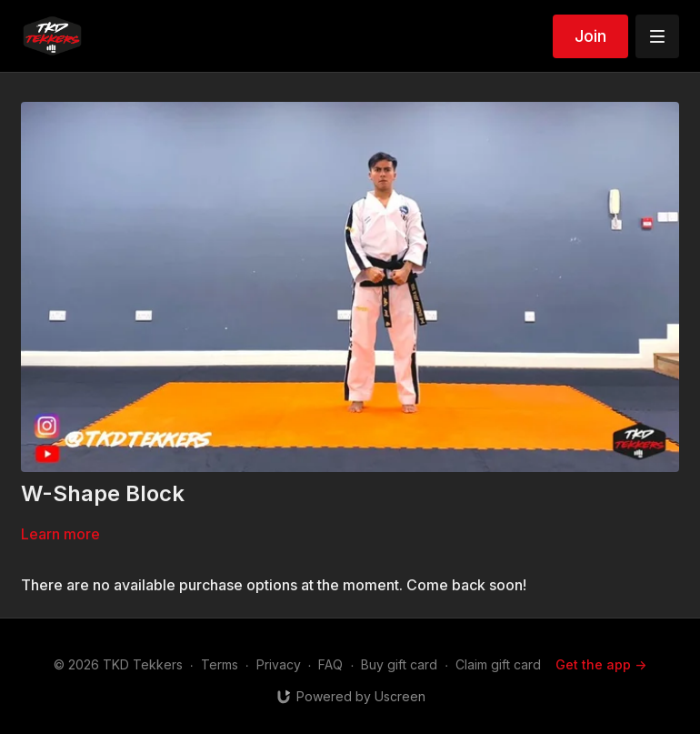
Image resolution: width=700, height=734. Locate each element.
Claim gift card (498, 664)
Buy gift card (399, 664)
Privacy (279, 664)
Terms (220, 664)
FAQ (330, 664)
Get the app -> (601, 664)
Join (590, 36)
